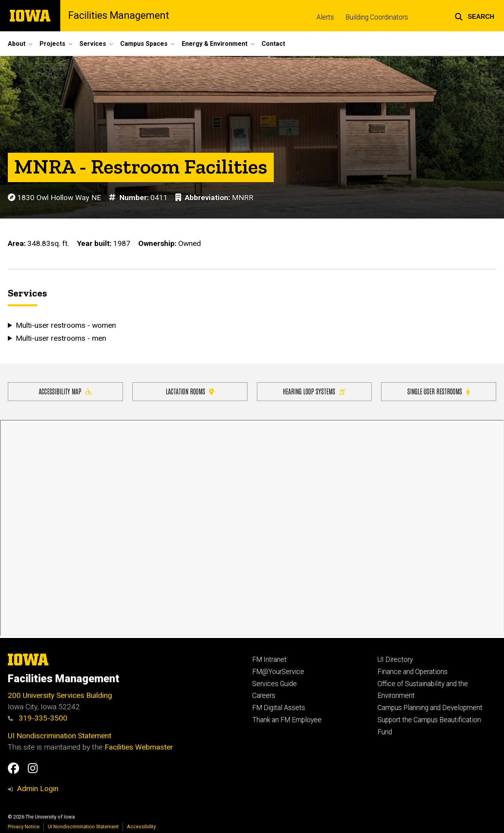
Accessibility (141, 827)
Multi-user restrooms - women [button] (66, 325)
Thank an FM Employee (287, 720)
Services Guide (275, 684)
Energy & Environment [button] (215, 44)
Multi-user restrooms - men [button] (61, 338)
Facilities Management (119, 16)
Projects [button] (52, 44)
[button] (474, 16)
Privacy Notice (24, 827)
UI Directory (395, 660)
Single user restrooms (439, 391)
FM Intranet (269, 660)
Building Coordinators (377, 17)
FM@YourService (278, 672)
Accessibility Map (65, 391)
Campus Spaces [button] (144, 44)
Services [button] (93, 44)
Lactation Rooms (190, 391)
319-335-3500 (38, 718)
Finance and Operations (413, 672)
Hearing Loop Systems (314, 391)
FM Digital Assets (279, 708)
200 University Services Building (60, 695)
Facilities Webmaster (139, 747)
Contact (273, 44)
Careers (264, 696)
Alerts (325, 17)
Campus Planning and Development (430, 708)
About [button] (17, 44)
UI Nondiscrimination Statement (60, 736)
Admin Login (38, 789)
